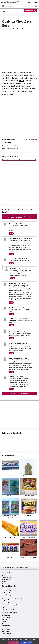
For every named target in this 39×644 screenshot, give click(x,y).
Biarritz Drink (5, 632)
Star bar (10, 549)
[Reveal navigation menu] (4, 11)
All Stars (10, 487)
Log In (30, 2)
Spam (29, 507)
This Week (4, 620)
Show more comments (19, 393)
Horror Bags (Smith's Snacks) (10, 508)
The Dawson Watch (7, 593)
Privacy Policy (26, 642)
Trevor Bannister (6, 634)
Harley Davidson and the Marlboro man (12, 605)
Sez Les (4, 597)
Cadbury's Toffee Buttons (29, 549)
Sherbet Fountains (10, 529)
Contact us (5, 584)
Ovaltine (5, 83)
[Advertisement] (19, 52)
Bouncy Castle (6, 630)
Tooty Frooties (29, 487)
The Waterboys (6, 626)
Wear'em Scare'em (29, 467)
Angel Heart (5, 607)
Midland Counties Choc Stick (10, 589)
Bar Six (21, 81)
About (3, 576)
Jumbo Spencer (6, 618)
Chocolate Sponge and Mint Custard (12, 599)
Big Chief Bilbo (6, 616)
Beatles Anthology (7, 595)
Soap (3, 624)
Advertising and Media (8, 580)
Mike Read (5, 628)
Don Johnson (5, 601)
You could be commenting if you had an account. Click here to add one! (20, 217)
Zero (10, 467)
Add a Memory (30, 11)
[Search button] (36, 6)
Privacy (4, 582)
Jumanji (4, 622)
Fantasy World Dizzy (7, 591)
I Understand (14, 642)
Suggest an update (32, 140)
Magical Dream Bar (29, 529)
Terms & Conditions (7, 578)
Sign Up (35, 2)
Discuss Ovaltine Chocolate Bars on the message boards (19, 160)
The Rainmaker (6, 603)
